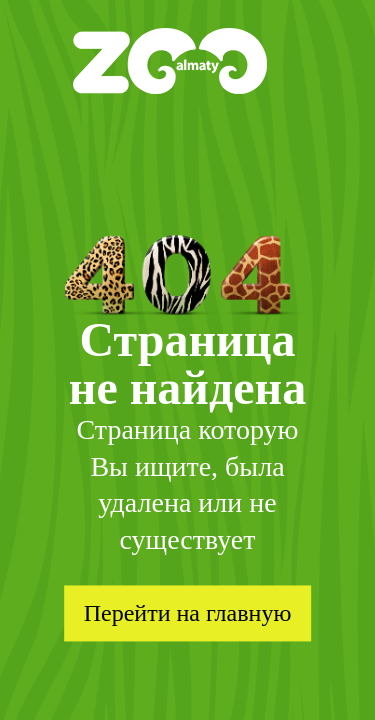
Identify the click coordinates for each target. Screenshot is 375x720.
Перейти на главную (188, 613)
